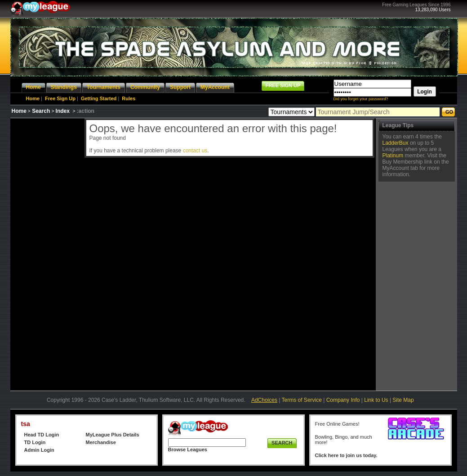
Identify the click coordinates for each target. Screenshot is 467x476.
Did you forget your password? (361, 99)
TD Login (35, 442)
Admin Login (39, 450)
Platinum (393, 156)
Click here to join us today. (346, 455)
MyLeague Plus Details (113, 435)
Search (41, 111)
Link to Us (376, 400)
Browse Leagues (188, 449)
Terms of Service (302, 400)
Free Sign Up (60, 98)
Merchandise (101, 442)
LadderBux (396, 143)
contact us (195, 151)
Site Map (403, 400)
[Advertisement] (46, 253)
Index (63, 111)
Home (33, 98)
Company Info (343, 400)
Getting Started (99, 98)
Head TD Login (42, 435)
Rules (129, 98)
